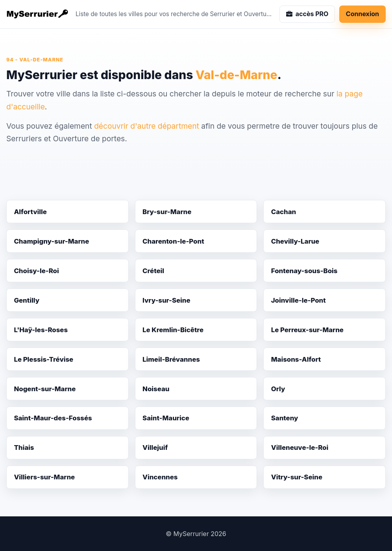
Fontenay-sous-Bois (304, 271)
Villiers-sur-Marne (44, 477)
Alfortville (30, 212)
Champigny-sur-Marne (51, 241)
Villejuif (155, 447)
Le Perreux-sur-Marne (307, 330)
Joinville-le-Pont (299, 300)
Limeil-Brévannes (171, 359)
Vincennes (160, 477)
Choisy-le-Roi (36, 271)
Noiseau (156, 389)
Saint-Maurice (166, 418)
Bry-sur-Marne (167, 212)
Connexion (362, 14)
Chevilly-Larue (295, 241)
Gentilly (27, 300)
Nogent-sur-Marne (45, 389)
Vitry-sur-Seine (297, 477)
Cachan (284, 212)
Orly (278, 389)
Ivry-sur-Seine (166, 300)
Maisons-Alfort (296, 359)
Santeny (285, 418)
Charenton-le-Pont (173, 241)
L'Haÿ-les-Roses (41, 330)
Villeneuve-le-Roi (300, 447)
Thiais (24, 447)
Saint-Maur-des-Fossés (53, 418)
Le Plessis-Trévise (43, 359)
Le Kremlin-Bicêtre (173, 330)
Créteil (153, 271)
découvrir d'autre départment (147, 126)
